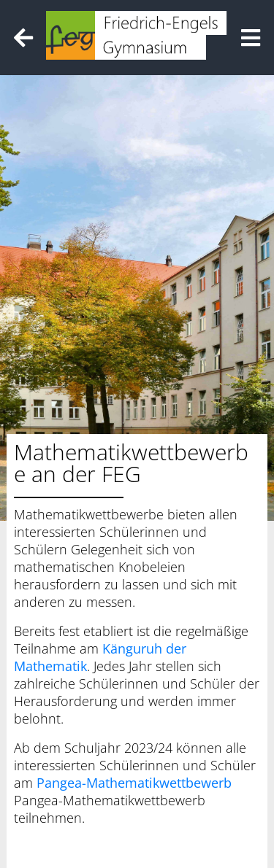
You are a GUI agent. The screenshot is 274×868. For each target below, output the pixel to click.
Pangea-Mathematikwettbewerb (134, 783)
